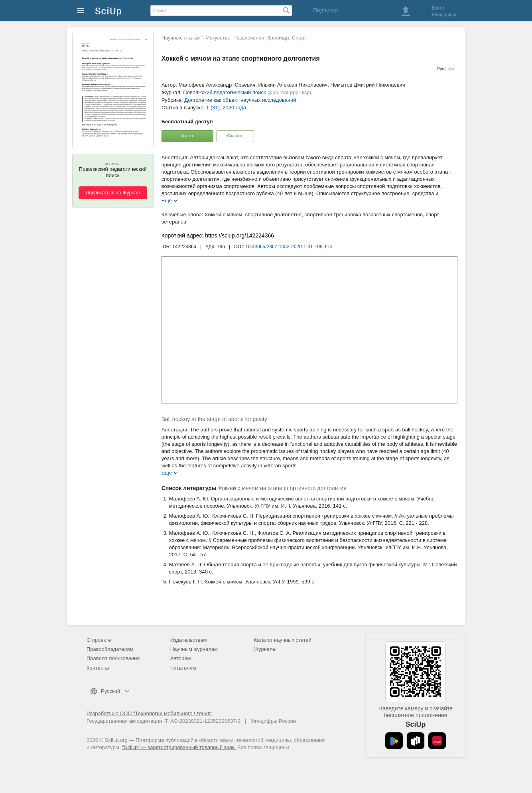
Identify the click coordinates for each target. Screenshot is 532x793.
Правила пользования (113, 658)
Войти (438, 8)
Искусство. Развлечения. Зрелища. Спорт (256, 38)
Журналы (265, 649)
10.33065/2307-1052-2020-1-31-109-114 (289, 247)
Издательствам (189, 640)
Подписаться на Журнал (113, 193)
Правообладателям (110, 649)
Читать (187, 136)
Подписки (325, 10)
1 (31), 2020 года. (227, 108)
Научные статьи (181, 38)
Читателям (183, 668)
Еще (167, 200)
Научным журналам (194, 649)
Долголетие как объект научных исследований (240, 100)
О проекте (99, 640)
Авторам (181, 658)
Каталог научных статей (283, 640)
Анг (451, 69)
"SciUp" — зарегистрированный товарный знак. (179, 747)
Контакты (98, 668)
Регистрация (445, 14)
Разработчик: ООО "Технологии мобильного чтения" (149, 713)
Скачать (235, 136)
